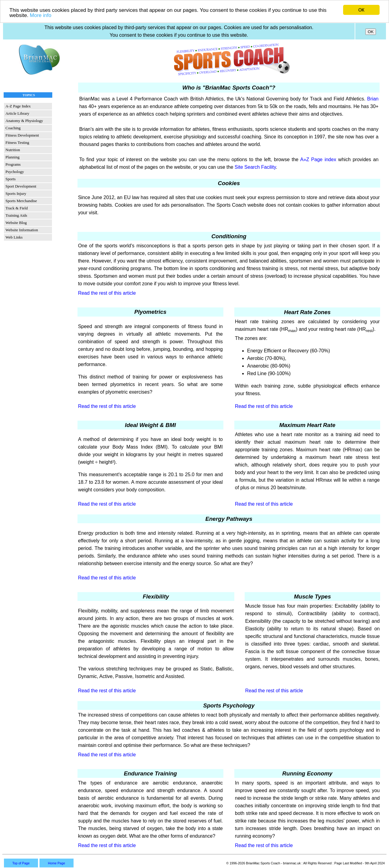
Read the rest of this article (107, 293)
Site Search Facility (255, 167)
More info (41, 15)
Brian (373, 99)
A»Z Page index (318, 159)
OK (361, 10)
